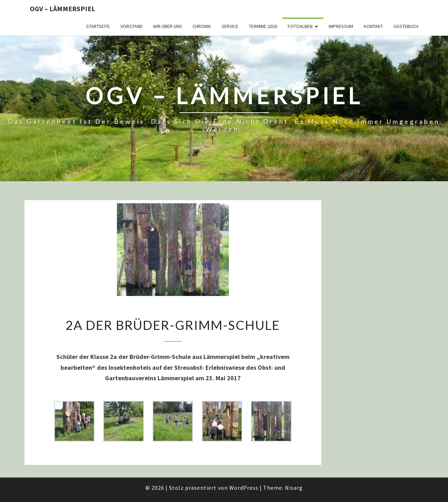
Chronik (202, 26)
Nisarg (294, 488)
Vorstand (131, 26)
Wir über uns (167, 26)
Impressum (341, 26)
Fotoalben (300, 26)
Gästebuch (406, 26)
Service (230, 26)
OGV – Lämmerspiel (62, 9)
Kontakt (373, 26)
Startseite (98, 26)
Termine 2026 (263, 26)
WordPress (244, 488)
